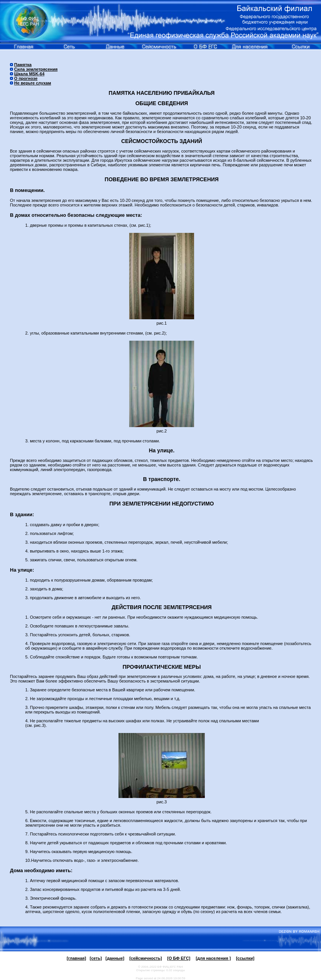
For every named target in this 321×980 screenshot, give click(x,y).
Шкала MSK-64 (29, 74)
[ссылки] (245, 958)
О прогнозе (26, 78)
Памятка (23, 65)
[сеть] (96, 958)
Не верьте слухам (33, 83)
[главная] (76, 958)
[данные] (115, 958)
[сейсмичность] (145, 958)
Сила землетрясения (36, 69)
